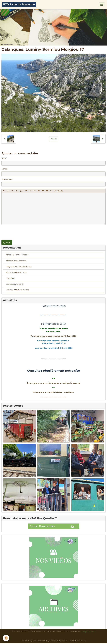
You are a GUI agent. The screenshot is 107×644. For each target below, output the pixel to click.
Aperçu (59, 191)
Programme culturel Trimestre (19, 267)
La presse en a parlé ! (15, 284)
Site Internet (7, 179)
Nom (4, 158)
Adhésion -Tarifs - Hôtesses (17, 255)
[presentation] (23, 232)
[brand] (19, 5)
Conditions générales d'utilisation (52, 640)
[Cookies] (6, 638)
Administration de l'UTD (16, 272)
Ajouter (7, 242)
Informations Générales (16, 261)
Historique (10, 278)
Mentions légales (29, 640)
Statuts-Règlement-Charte (18, 290)
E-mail (4, 169)
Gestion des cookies (77, 640)
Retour (53, 139)
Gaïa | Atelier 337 (88, 632)
